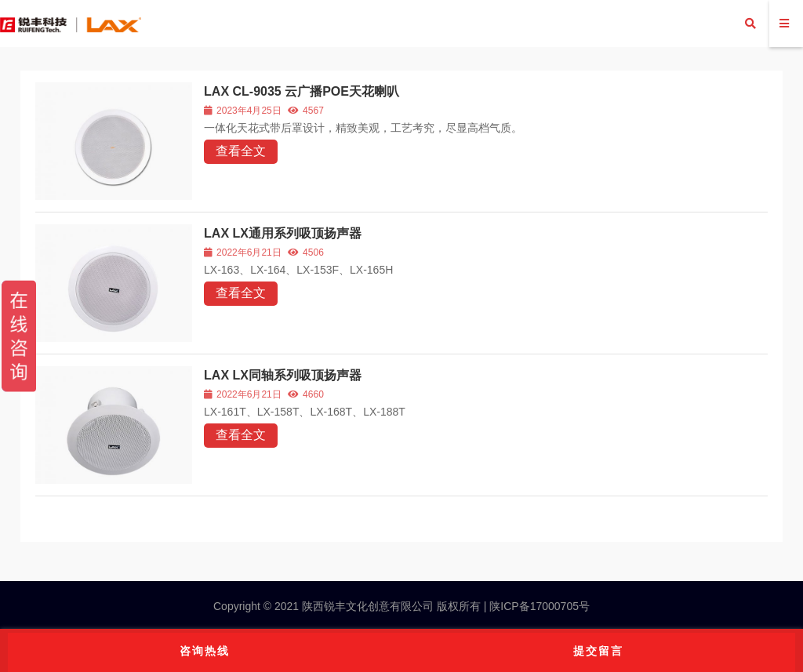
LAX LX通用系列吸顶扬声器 (283, 233)
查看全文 (241, 151)
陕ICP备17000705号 (538, 606)
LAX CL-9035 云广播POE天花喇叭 (302, 91)
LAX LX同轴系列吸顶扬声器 (283, 375)
